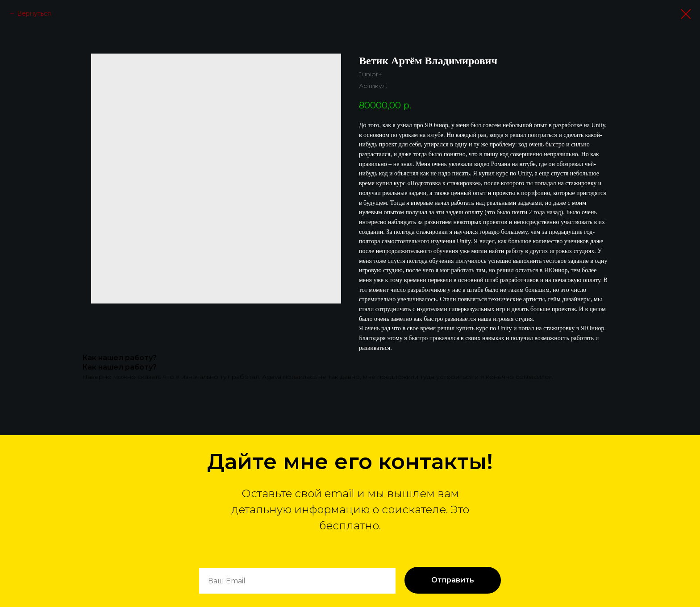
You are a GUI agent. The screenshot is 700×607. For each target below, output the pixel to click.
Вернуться (34, 13)
